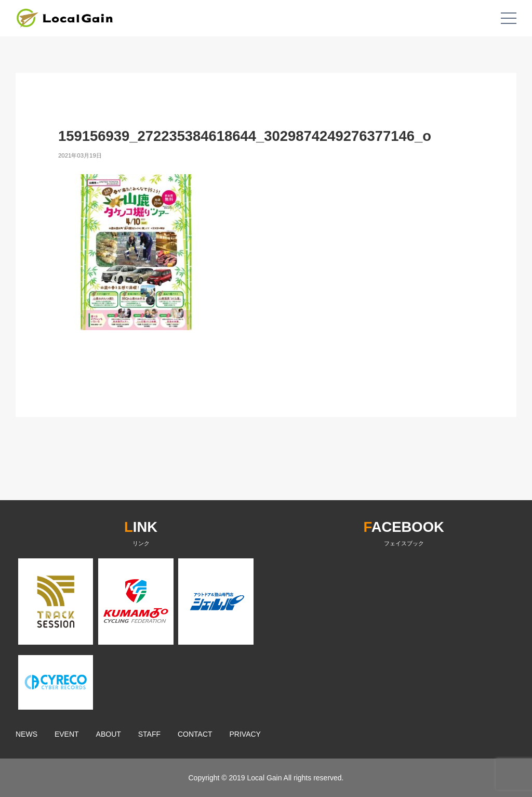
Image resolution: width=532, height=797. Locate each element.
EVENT (67, 734)
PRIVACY (245, 734)
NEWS (26, 734)
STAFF (149, 734)
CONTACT (195, 734)
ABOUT (109, 734)
